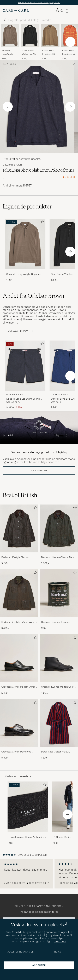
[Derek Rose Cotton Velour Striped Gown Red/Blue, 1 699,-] (59, 729)
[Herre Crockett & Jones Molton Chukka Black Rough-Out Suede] (59, 658)
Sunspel (6, 51)
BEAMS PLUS (48, 51)
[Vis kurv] (67, 11)
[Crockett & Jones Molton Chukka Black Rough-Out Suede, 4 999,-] (59, 664)
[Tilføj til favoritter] (41, 223)
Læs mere (37, 471)
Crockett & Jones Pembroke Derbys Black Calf (16, 752)
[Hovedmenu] (73, 11)
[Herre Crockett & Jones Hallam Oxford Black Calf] (19, 658)
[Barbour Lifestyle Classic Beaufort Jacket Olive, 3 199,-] (19, 535)
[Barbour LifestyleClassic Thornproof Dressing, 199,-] (59, 600)
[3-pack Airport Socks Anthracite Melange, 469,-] (28, 813)
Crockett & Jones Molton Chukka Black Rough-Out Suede (59, 687)
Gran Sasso (28, 51)
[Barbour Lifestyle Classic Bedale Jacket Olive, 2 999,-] (59, 535)
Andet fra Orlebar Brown (34, 296)
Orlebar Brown (12, 165)
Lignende (27, 206)
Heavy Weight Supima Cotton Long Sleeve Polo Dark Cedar (10, 54)
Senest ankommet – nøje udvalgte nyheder (39, 2)
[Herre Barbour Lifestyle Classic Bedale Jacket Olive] (59, 528)
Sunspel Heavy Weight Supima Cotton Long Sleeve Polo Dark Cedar (23, 274)
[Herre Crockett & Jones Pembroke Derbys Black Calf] (19, 723)
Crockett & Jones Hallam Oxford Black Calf (19, 687)
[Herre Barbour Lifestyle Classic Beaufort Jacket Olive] (19, 528)
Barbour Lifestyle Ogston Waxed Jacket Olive (19, 622)
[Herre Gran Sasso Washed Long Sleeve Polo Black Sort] (30, 36)
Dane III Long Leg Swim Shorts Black (23, 399)
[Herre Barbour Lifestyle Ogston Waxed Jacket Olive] (19, 593)
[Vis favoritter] (62, 11)
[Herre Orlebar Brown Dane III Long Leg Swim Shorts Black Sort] (25, 366)
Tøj (4, 64)
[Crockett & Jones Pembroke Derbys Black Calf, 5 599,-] (19, 729)
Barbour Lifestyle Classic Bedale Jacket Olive (59, 557)
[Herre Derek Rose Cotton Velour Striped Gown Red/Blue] (59, 723)
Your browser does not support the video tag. (39, 428)
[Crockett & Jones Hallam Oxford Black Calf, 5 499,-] (19, 664)
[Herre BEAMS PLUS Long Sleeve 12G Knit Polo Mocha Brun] (50, 36)
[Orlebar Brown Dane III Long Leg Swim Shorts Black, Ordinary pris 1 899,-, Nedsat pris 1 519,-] (25, 375)
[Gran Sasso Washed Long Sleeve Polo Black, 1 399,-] (30, 42)
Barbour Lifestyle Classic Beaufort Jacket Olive (15, 557)
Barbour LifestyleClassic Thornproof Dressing (54, 622)
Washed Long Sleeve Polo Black (30, 54)
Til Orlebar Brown (20, 331)
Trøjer (12, 64)
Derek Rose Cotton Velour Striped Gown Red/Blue (55, 752)
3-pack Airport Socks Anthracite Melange (26, 837)
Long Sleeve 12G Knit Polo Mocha (49, 54)
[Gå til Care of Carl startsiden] (16, 10)
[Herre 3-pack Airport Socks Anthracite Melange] (28, 807)
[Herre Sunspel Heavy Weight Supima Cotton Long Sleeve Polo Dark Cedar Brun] (10, 36)
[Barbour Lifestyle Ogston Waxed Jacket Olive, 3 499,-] (19, 600)
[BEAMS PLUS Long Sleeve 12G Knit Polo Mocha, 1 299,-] (50, 42)
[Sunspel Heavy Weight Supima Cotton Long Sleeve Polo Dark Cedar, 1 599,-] (10, 42)
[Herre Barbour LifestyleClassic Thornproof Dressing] (59, 593)
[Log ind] (57, 10)
